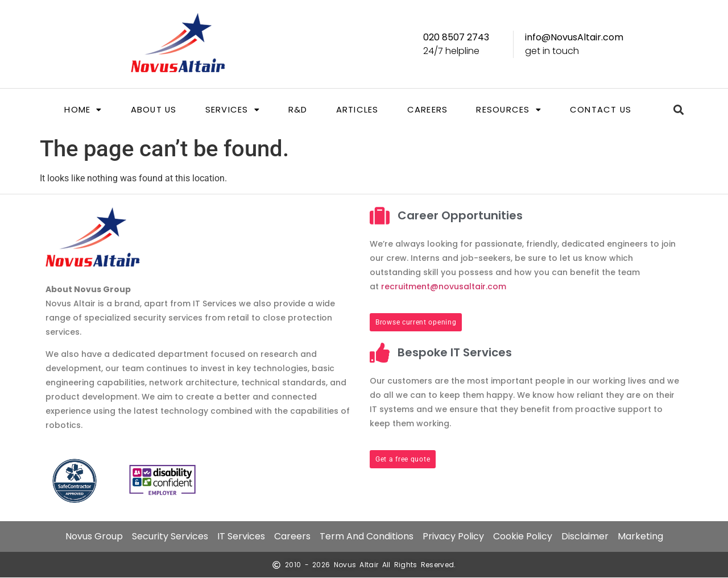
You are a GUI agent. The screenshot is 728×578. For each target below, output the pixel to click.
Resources (510, 110)
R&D (298, 110)
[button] (82, 110)
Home (82, 110)
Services (232, 110)
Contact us (602, 110)
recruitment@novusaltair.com (444, 286)
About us (152, 110)
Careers (428, 110)
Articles (357, 110)
